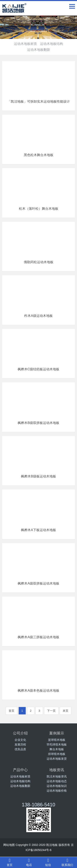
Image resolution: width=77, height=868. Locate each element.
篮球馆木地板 (57, 740)
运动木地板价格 (57, 791)
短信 (48, 862)
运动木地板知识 (57, 786)
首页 (10, 862)
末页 (66, 711)
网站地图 (9, 845)
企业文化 (20, 740)
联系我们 (67, 862)
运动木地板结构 (52, 44)
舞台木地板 (57, 749)
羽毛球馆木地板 (57, 744)
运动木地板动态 (57, 781)
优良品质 (20, 749)
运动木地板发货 (57, 759)
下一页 (51, 711)
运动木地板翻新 (39, 50)
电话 (29, 862)
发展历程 (20, 744)
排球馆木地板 (57, 754)
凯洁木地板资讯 (57, 776)
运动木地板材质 (25, 44)
